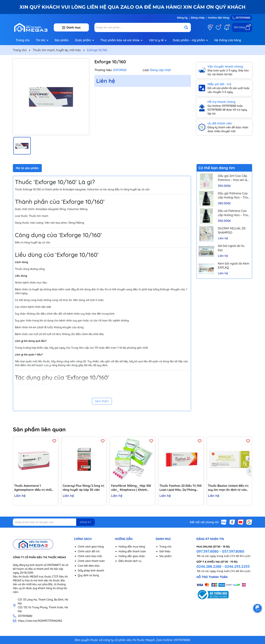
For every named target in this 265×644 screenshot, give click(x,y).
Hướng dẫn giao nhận (132, 556)
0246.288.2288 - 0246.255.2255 (223, 566)
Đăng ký (182, 18)
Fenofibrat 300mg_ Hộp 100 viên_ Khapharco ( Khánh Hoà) (131, 488)
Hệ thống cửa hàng (228, 40)
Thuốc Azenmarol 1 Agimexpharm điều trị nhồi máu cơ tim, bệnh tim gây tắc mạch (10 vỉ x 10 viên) (35, 488)
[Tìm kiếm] (186, 27)
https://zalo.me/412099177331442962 (40, 621)
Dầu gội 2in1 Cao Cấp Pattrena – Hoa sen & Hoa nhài (233, 178)
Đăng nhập (198, 18)
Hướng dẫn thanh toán (132, 551)
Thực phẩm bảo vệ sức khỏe (120, 40)
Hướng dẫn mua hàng (132, 547)
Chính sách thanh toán (91, 561)
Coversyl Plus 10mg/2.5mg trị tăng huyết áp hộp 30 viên (83, 488)
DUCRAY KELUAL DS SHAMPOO (232, 230)
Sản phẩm (62, 40)
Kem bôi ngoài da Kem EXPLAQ (234, 265)
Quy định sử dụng (88, 575)
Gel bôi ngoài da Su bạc (231, 248)
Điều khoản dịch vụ (130, 561)
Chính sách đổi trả (89, 551)
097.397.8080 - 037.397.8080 (220, 551)
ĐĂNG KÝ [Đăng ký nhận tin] (85, 522)
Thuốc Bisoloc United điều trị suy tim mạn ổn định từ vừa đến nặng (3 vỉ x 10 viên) (228, 488)
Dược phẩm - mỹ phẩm (189, 40)
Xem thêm (102, 401)
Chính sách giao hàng (91, 547)
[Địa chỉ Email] (54, 522)
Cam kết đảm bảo (89, 566)
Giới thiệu (165, 551)
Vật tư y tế (157, 40)
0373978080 (241, 18)
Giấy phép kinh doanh (91, 571)
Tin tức (41, 40)
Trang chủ (23, 40)
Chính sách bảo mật (90, 556)
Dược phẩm (84, 40)
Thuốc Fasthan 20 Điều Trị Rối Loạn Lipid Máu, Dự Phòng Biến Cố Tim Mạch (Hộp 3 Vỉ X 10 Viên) (181, 488)
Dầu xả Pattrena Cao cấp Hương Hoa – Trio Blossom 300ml (233, 213)
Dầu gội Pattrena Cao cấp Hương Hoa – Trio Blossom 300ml (233, 196)
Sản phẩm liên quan (39, 429)
